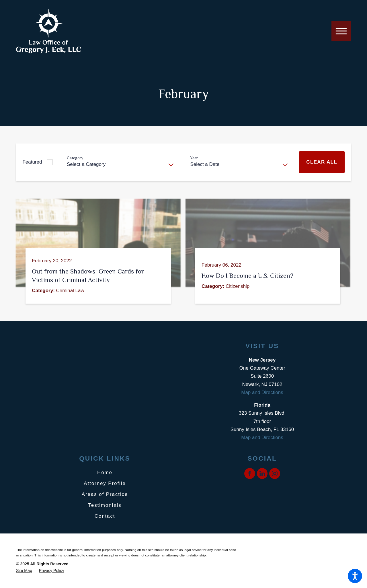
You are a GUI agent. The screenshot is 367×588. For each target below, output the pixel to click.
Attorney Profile (105, 483)
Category (75, 158)
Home (105, 472)
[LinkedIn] (262, 473)
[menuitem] (105, 473)
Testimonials (105, 505)
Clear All (322, 162)
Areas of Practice (105, 494)
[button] (355, 576)
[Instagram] (275, 473)
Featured (32, 162)
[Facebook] (250, 473)
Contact (105, 516)
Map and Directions (262, 392)
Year (194, 158)
